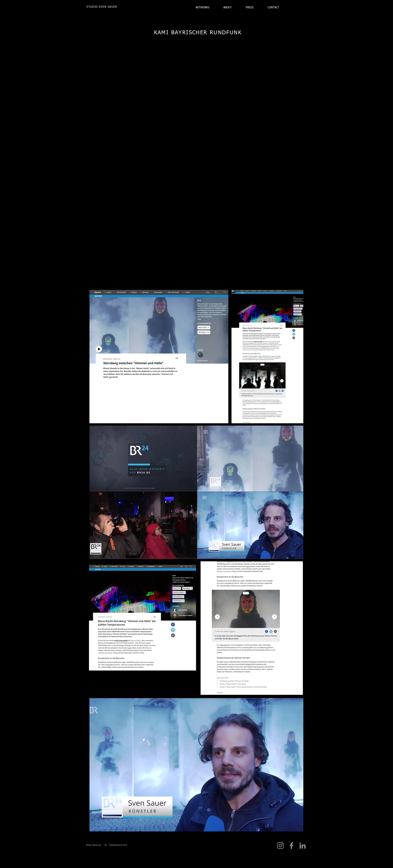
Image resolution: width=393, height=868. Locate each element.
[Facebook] (291, 846)
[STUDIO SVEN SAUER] (102, 7)
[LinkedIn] (303, 846)
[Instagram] (280, 846)
